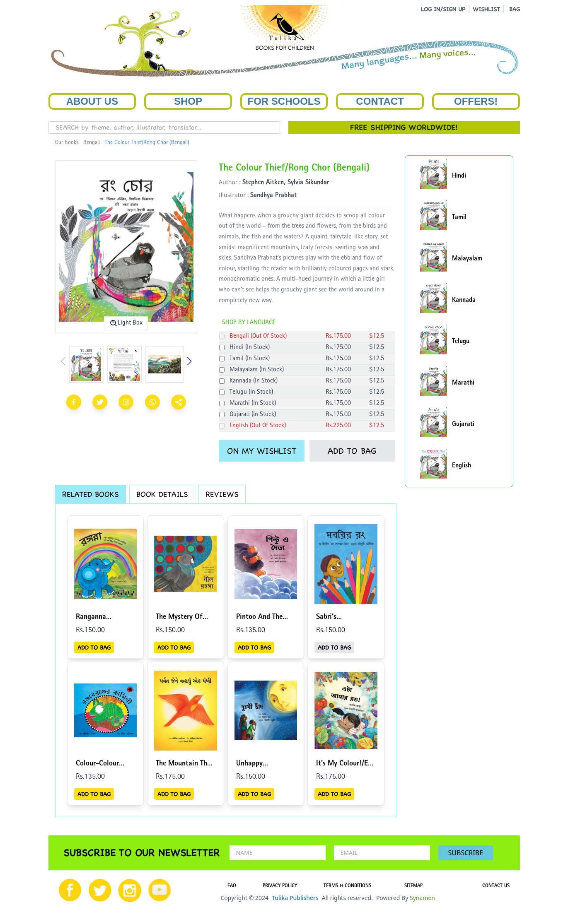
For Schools (284, 101)
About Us (92, 101)
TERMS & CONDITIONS (347, 886)
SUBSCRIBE (466, 853)
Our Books (67, 143)
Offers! (476, 101)
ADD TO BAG (352, 451)
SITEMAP (413, 886)
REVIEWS (222, 494)
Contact (380, 101)
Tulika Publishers (295, 898)
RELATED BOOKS (91, 494)
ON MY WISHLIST (262, 451)
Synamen (422, 898)
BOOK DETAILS (162, 494)
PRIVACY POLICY (280, 886)
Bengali (92, 143)
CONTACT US (496, 886)
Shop (188, 101)
